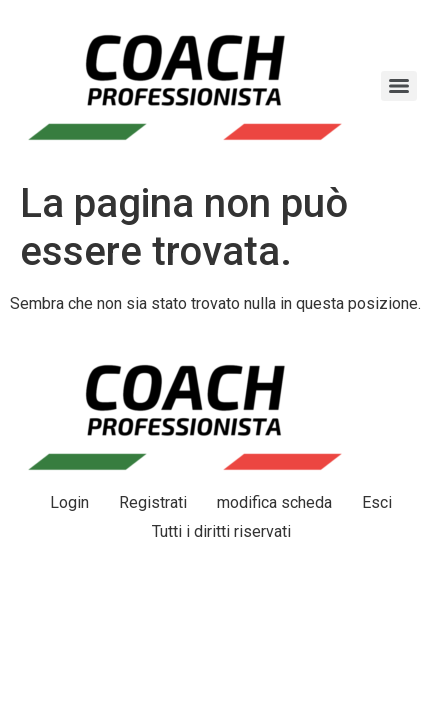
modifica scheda (274, 502)
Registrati (153, 502)
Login (69, 502)
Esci (377, 502)
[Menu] (399, 86)
